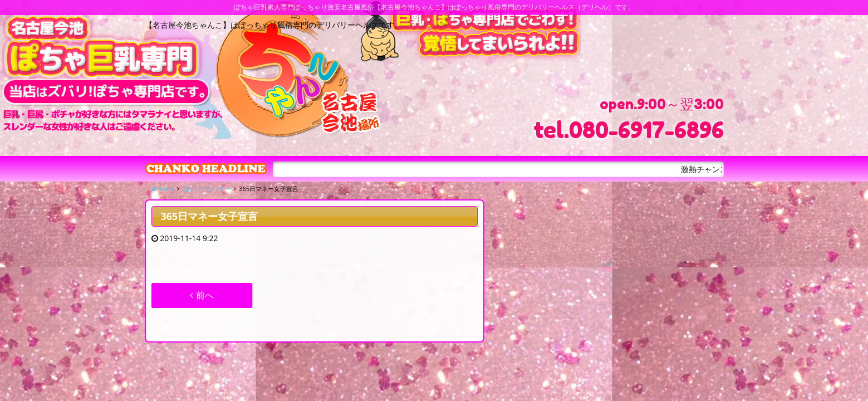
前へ (202, 295)
